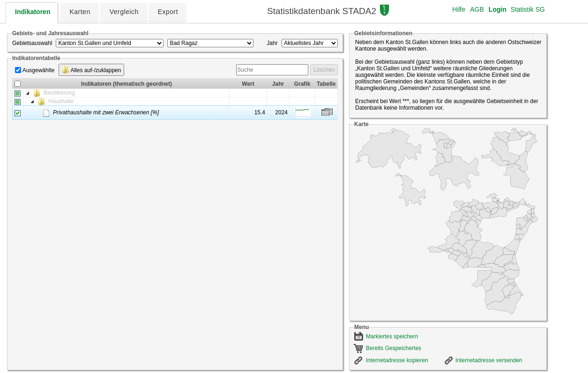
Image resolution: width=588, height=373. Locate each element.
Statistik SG (528, 9)
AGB (477, 9)
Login (498, 9)
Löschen (324, 70)
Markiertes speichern (392, 336)
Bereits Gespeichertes (394, 348)
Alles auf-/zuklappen (92, 70)
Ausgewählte (39, 70)
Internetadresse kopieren (397, 360)
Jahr (272, 43)
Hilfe (459, 9)
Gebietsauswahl (32, 43)
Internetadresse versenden (489, 360)
